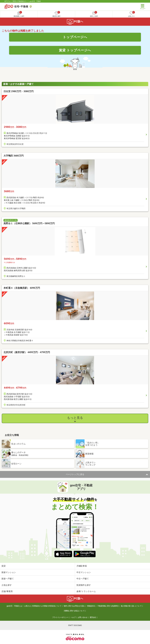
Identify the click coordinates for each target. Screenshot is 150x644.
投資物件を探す (84, 585)
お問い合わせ (82, 617)
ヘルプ (73, 617)
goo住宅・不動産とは (14, 606)
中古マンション (84, 572)
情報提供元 (91, 606)
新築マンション (9, 572)
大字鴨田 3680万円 (14, 156)
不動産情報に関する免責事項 (108, 606)
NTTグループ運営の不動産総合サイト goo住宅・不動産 (23, 1)
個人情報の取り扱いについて (131, 606)
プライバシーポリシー (60, 617)
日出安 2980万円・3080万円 (19, 91)
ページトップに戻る (75, 474)
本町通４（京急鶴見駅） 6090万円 (22, 288)
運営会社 (93, 617)
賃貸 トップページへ (75, 50)
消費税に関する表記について (74, 611)
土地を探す (7, 585)
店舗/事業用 (7, 591)
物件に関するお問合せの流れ (74, 606)
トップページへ (75, 37)
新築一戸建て (8, 579)
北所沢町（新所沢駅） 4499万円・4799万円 (27, 352)
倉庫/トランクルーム (86, 591)
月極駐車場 (82, 566)
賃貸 (4, 566)
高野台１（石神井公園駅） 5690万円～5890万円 (29, 223)
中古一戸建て (83, 579)
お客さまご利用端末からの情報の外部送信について (43, 606)
